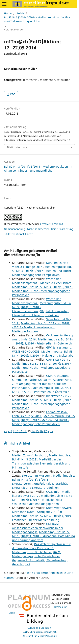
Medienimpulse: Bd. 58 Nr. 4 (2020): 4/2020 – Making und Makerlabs (43, 353)
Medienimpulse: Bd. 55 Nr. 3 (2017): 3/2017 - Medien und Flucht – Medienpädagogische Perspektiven (43, 271)
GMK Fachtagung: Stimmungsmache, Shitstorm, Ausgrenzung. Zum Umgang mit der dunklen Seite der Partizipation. (42, 382)
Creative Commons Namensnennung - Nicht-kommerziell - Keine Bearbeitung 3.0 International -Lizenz (39, 229)
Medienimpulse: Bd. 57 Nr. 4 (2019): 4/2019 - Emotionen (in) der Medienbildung (42, 518)
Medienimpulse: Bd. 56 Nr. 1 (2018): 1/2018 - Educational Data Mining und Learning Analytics (44, 536)
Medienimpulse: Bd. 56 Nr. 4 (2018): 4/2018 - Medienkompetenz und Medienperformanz (41, 327)
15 (37, 431)
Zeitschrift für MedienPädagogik (40, 636)
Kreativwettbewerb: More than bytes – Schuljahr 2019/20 (42, 510)
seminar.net (50, 632)
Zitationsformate (17, 147)
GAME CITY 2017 (58, 360)
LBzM (25, 632)
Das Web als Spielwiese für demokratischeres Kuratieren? (41, 546)
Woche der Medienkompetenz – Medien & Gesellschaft (42, 281)
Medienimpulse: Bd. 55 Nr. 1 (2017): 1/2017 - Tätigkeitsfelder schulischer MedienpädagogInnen (42, 500)
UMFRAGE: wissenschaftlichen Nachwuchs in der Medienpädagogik (38, 528)
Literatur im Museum (37, 475)
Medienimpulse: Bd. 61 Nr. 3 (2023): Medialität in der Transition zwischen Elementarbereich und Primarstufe (42, 461)
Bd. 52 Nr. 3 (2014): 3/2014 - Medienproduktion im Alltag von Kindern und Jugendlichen (38, 19)
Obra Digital (36, 632)
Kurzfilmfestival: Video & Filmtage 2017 (40, 265)
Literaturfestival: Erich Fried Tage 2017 (40, 414)
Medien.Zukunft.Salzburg (30, 455)
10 (17, 431)
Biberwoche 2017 (58, 396)
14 (33, 431)
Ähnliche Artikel (17, 443)
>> (52, 431)
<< (6, 431)
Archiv (20, 13)
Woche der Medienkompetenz (36, 301)
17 (45, 431)
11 (21, 431)
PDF (12, 94)
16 (41, 431)
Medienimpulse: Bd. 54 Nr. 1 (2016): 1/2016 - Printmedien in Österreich (43, 341)
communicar (60, 607)
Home (8, 13)
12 (25, 431)
